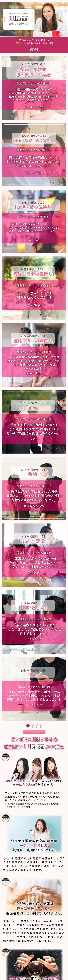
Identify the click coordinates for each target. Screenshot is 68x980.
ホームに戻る (34, 732)
